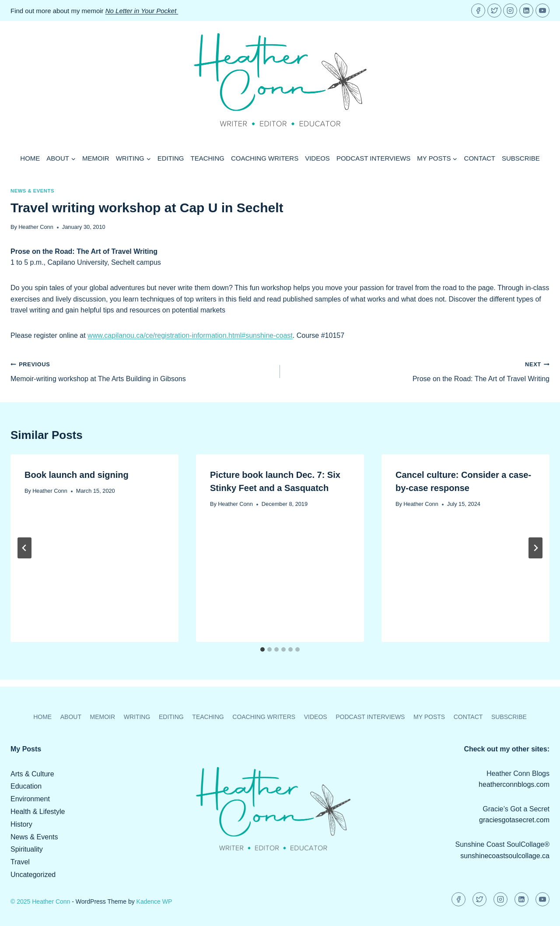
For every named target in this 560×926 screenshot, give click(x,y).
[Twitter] (494, 11)
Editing (171, 158)
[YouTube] (542, 11)
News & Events (32, 191)
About (71, 717)
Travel (20, 862)
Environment (30, 799)
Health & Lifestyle (38, 812)
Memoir (96, 158)
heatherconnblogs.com (514, 784)
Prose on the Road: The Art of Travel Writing (418, 370)
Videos (317, 158)
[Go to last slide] (24, 548)
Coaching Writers (265, 158)
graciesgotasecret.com (514, 820)
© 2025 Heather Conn (40, 901)
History (21, 824)
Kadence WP (154, 901)
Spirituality (27, 849)
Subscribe (521, 158)
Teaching (208, 158)
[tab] (262, 649)
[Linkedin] (526, 11)
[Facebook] (478, 11)
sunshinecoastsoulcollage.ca (505, 856)
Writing (137, 717)
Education (26, 786)
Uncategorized (33, 875)
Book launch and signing (77, 475)
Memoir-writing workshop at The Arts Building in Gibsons (142, 370)
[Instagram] (510, 11)
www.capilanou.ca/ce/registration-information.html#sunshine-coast (190, 335)
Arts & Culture (32, 774)
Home (30, 158)
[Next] (535, 548)
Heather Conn (36, 227)
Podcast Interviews (373, 158)
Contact (480, 158)
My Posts (429, 717)
